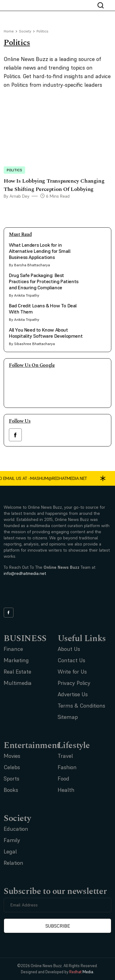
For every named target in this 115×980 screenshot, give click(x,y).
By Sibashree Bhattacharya (32, 344)
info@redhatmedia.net (25, 573)
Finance (13, 649)
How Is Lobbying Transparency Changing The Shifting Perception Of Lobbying (54, 185)
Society (25, 31)
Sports (11, 779)
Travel (65, 756)
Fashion (67, 767)
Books (11, 790)
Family (12, 840)
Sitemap (68, 717)
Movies (12, 756)
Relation (13, 863)
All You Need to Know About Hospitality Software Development (46, 333)
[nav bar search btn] (103, 5)
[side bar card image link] (97, 251)
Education (16, 829)
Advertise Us (73, 694)
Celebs (12, 767)
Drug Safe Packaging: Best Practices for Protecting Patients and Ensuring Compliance (44, 281)
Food (63, 779)
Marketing (16, 660)
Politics (14, 170)
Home (9, 31)
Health (66, 790)
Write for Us (72, 672)
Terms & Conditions (81, 706)
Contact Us (71, 660)
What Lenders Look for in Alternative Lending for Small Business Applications (40, 251)
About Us (69, 649)
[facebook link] (15, 435)
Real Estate (17, 672)
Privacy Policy (74, 683)
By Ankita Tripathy (24, 295)
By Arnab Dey (17, 196)
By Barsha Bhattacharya (29, 265)
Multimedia (18, 683)
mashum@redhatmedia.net (78, 478)
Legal (10, 851)
